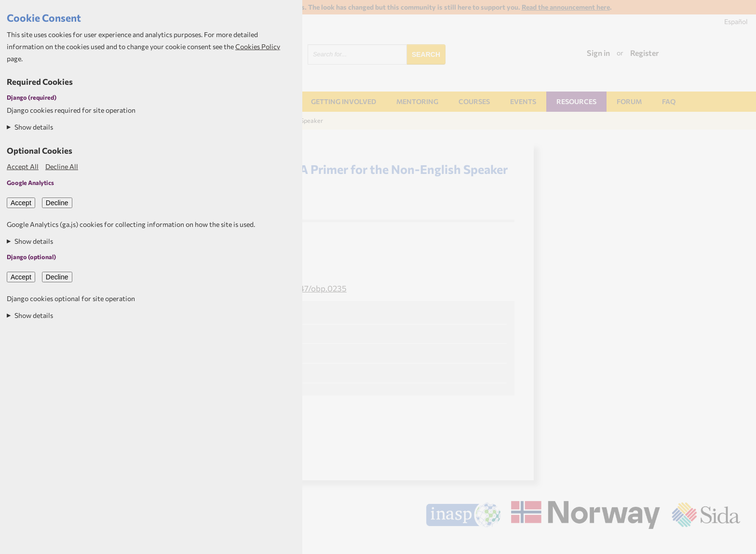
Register (645, 53)
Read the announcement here (566, 7)
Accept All (23, 166)
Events (523, 101)
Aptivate (732, 543)
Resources (576, 101)
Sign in (598, 53)
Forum (629, 101)
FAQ (669, 101)
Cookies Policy (258, 46)
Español (736, 21)
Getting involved (344, 101)
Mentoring (417, 101)
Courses (474, 101)
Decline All (62, 166)
